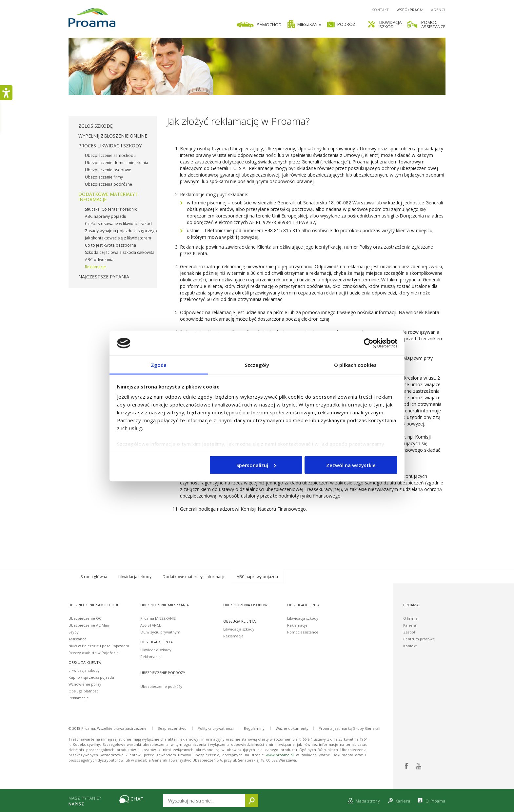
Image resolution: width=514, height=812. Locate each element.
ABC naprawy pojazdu (106, 216)
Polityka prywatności (216, 728)
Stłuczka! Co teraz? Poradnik (111, 209)
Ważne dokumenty (292, 728)
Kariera (410, 625)
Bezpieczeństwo (172, 728)
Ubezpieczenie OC (85, 618)
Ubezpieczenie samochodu (110, 155)
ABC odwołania (99, 260)
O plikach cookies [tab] (355, 365)
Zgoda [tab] (159, 365)
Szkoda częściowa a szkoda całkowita (120, 252)
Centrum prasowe (419, 639)
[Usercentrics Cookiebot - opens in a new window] (369, 343)
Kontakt (380, 10)
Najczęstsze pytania (104, 277)
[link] (292, 24)
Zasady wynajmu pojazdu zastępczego (121, 231)
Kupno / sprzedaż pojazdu (91, 677)
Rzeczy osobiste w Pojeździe (94, 653)
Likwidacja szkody (135, 577)
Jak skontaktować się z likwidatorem (118, 238)
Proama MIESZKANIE (158, 618)
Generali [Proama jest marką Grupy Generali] (373, 728)
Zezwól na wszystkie (351, 465)
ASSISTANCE (151, 625)
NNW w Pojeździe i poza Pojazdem (99, 646)
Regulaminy (254, 728)
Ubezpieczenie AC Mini (89, 625)
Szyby (74, 632)
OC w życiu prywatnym (160, 632)
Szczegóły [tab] (257, 365)
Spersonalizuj (256, 465)
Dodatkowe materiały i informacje (108, 197)
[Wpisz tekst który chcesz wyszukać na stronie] (204, 801)
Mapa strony (363, 801)
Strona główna (94, 577)
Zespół (409, 632)
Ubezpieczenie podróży (161, 686)
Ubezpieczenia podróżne (109, 184)
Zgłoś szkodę (96, 126)
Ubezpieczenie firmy (104, 177)
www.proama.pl (280, 755)
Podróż (341, 24)
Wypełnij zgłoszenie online (113, 136)
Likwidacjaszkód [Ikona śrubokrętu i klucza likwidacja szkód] (385, 24)
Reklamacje (95, 267)
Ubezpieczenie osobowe (108, 170)
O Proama (431, 801)
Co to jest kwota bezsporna (110, 245)
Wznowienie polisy (85, 684)
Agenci (438, 10)
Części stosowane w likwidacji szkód (118, 224)
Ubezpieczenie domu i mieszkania (117, 163)
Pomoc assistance (303, 632)
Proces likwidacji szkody (110, 146)
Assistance (78, 639)
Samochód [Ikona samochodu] (259, 25)
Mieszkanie (304, 24)
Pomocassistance (433, 24)
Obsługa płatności (84, 691)
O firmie (410, 618)
